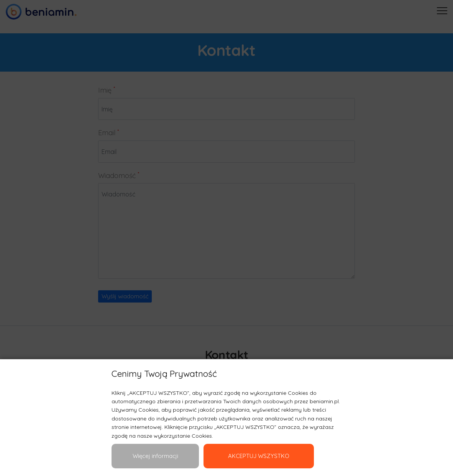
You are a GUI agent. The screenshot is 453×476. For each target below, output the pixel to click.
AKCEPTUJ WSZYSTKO (259, 456)
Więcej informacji (155, 456)
